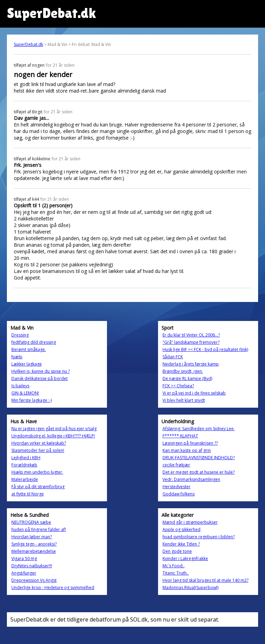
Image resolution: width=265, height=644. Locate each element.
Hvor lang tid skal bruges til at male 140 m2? (205, 580)
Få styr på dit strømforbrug (38, 487)
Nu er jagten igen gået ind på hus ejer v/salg (54, 429)
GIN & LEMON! (25, 393)
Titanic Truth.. (176, 573)
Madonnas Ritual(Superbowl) (190, 588)
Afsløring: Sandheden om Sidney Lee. (199, 429)
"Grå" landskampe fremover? (191, 342)
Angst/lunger (24, 573)
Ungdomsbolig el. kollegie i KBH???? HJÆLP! (53, 436)
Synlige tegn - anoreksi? (34, 544)
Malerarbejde (25, 479)
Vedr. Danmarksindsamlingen (191, 479)
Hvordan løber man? (32, 537)
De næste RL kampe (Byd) (187, 378)
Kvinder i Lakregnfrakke (185, 558)
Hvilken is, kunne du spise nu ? (41, 371)
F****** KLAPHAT (180, 436)
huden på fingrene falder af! (39, 529)
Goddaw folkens (179, 494)
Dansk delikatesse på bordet (40, 378)
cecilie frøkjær (176, 465)
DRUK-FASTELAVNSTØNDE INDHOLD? (199, 458)
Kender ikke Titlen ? (181, 544)
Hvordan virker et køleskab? (39, 443)
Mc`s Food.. (174, 566)
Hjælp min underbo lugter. (37, 472)
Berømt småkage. (29, 349)
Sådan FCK (173, 357)
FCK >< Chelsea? (178, 386)
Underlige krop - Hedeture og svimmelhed (53, 588)
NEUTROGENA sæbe (31, 522)
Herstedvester (176, 487)
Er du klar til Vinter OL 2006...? (191, 335)
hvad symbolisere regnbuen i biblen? (199, 537)
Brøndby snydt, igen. (183, 371)
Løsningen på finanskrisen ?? (190, 443)
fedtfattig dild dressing (34, 342)
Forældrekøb (24, 465)
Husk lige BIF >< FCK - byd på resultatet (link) (205, 349)
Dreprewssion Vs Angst (34, 580)
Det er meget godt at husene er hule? (199, 472)
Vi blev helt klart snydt (184, 400)
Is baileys (20, 386)
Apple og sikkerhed (181, 529)
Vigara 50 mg (24, 558)
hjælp (17, 357)
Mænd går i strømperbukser (190, 522)
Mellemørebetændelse (34, 551)
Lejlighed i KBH (26, 458)
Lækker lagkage (27, 364)
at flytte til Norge (28, 494)
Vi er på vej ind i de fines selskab (194, 393)
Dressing (20, 335)
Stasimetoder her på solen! (38, 450)
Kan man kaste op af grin (187, 450)
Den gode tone (177, 551)
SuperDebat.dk (28, 44)
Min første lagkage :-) (32, 400)
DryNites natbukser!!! (32, 566)
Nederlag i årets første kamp (191, 364)
